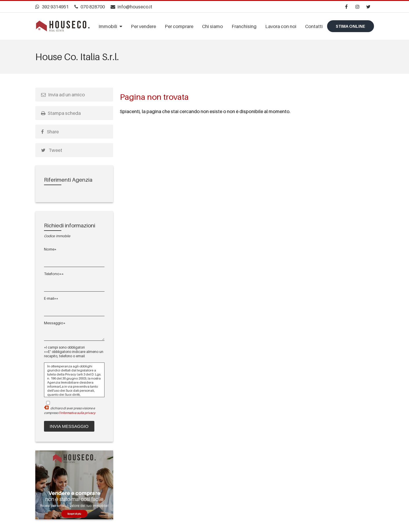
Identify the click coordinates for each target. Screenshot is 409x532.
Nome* (50, 249)
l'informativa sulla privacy (77, 413)
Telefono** (54, 274)
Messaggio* (55, 323)
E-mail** (51, 298)
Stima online (351, 26)
